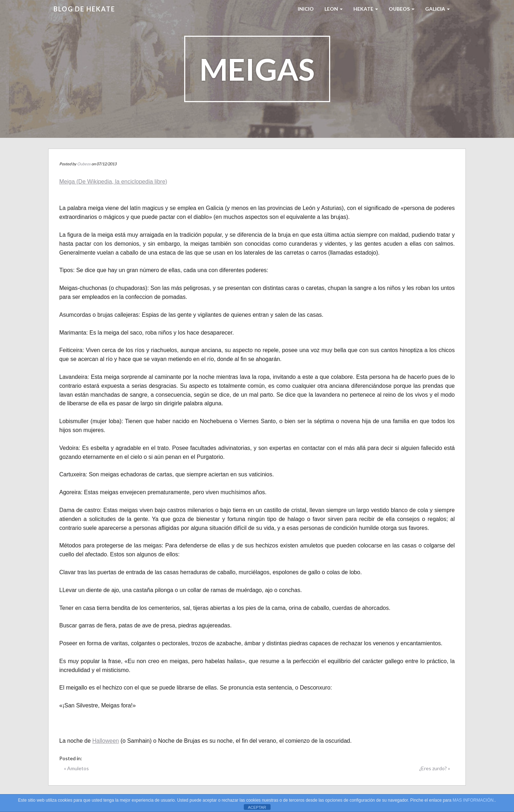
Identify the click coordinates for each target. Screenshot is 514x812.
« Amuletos (76, 768)
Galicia (437, 9)
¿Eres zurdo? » (435, 768)
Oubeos (402, 9)
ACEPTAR (257, 807)
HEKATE (366, 9)
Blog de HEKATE (84, 9)
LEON (334, 9)
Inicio (306, 9)
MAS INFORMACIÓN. (474, 800)
